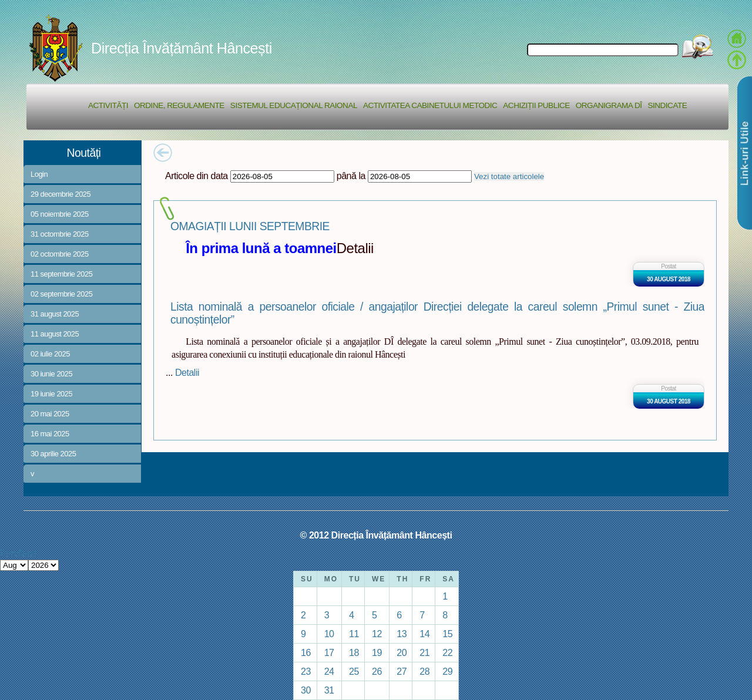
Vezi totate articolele (509, 176)
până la (351, 176)
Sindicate (667, 105)
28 (424, 671)
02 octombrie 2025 (60, 254)
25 (354, 671)
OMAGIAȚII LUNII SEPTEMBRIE (250, 226)
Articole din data (197, 176)
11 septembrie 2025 (61, 274)
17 (329, 652)
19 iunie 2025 (51, 394)
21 (424, 652)
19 (377, 652)
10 (329, 634)
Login (39, 174)
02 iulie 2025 (50, 354)
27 (402, 671)
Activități (108, 105)
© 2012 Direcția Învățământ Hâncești (376, 535)
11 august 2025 (55, 334)
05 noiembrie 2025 (60, 214)
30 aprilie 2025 (53, 454)
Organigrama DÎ (609, 105)
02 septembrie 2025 (61, 294)
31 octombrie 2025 (60, 234)
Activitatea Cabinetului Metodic (430, 105)
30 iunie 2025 (51, 374)
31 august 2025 (55, 314)
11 (354, 634)
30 (306, 690)
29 (447, 671)
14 (424, 634)
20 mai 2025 (50, 414)
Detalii (187, 372)
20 (402, 652)
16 (306, 652)
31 (329, 690)
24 (329, 671)
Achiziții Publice (536, 105)
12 (377, 634)
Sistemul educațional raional (294, 105)
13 (402, 634)
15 (447, 634)
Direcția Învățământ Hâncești (182, 48)
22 (447, 652)
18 (354, 652)
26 (377, 671)
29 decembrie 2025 (61, 194)
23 (306, 671)
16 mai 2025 (50, 434)
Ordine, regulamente (179, 105)
